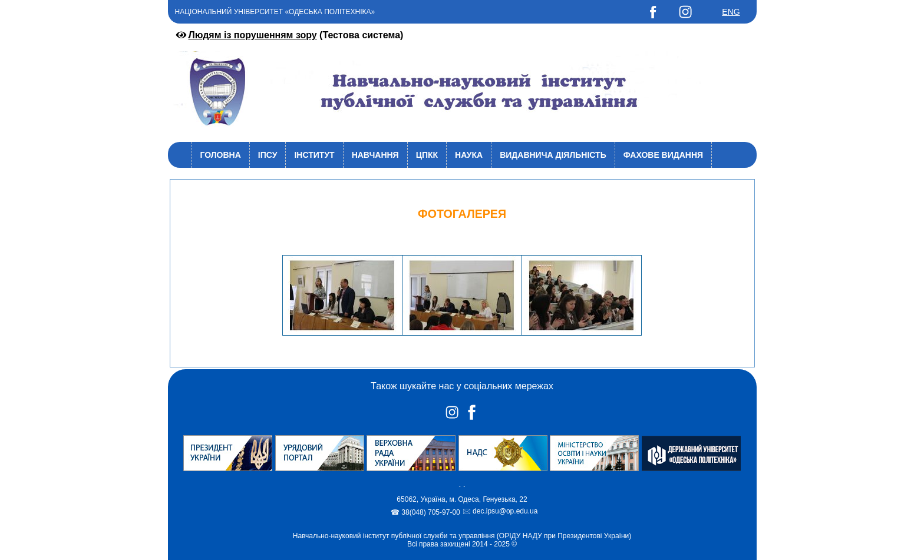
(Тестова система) (289, 35)
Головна (221, 155)
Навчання (375, 155)
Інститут (314, 155)
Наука (469, 155)
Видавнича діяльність (553, 155)
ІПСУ (268, 155)
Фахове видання (663, 155)
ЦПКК (427, 155)
